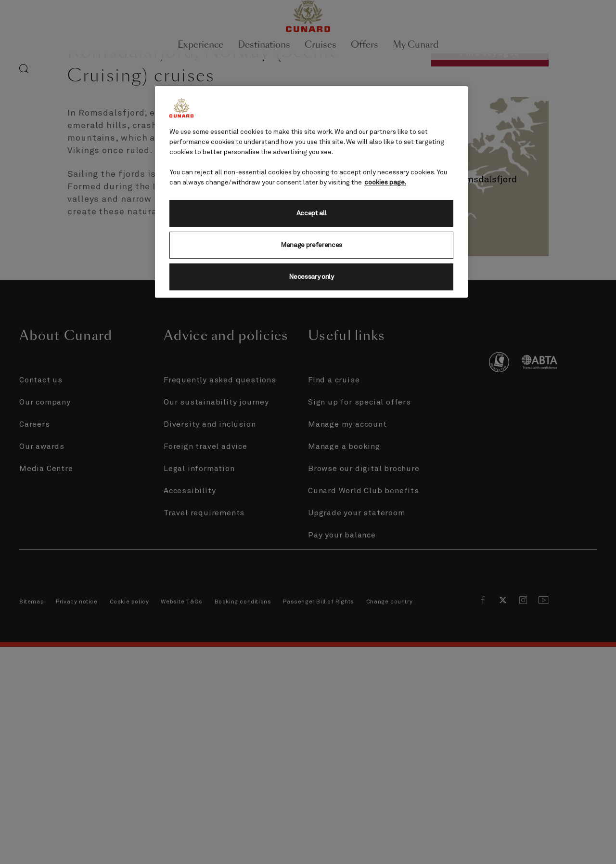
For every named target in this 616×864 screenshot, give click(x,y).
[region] (311, 192)
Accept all (312, 213)
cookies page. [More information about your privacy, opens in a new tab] (385, 183)
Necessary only (311, 277)
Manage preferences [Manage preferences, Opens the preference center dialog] (311, 245)
